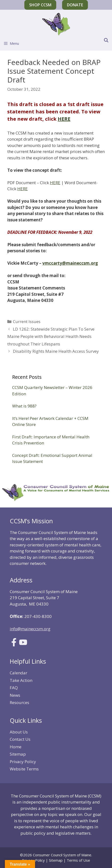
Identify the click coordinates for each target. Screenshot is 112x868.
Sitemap (18, 754)
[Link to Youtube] (23, 645)
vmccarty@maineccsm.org (70, 263)
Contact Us (20, 739)
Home (16, 747)
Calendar (19, 673)
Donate (75, 5)
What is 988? (24, 406)
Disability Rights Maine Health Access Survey (56, 351)
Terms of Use (78, 860)
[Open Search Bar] (106, 40)
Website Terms (24, 769)
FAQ (14, 688)
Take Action (21, 680)
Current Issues (27, 321)
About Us (19, 732)
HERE (64, 119)
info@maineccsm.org (30, 629)
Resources (19, 702)
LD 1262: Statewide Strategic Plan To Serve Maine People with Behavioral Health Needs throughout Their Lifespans (51, 336)
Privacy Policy (23, 762)
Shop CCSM (40, 5)
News (15, 695)
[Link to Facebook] (14, 645)
